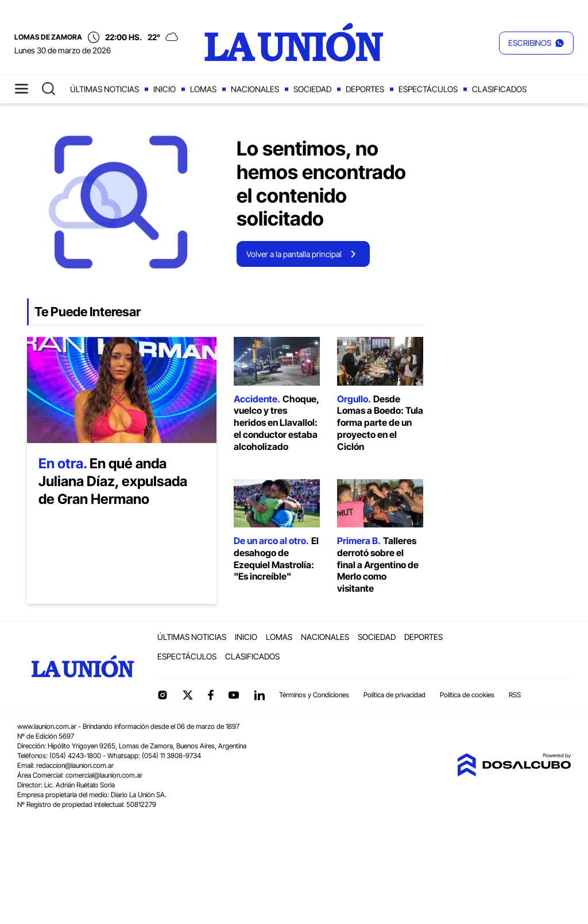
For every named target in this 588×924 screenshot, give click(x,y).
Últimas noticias (105, 89)
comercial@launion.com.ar (104, 775)
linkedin (259, 695)
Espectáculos (428, 89)
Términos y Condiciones (314, 695)
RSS (515, 695)
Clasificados (499, 89)
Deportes (365, 89)
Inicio (165, 89)
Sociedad (312, 89)
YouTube (234, 695)
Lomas (203, 89)
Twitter (188, 695)
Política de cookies (467, 695)
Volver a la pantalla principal (294, 254)
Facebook (211, 695)
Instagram (163, 695)
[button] (536, 43)
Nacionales (255, 89)
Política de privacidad (394, 695)
